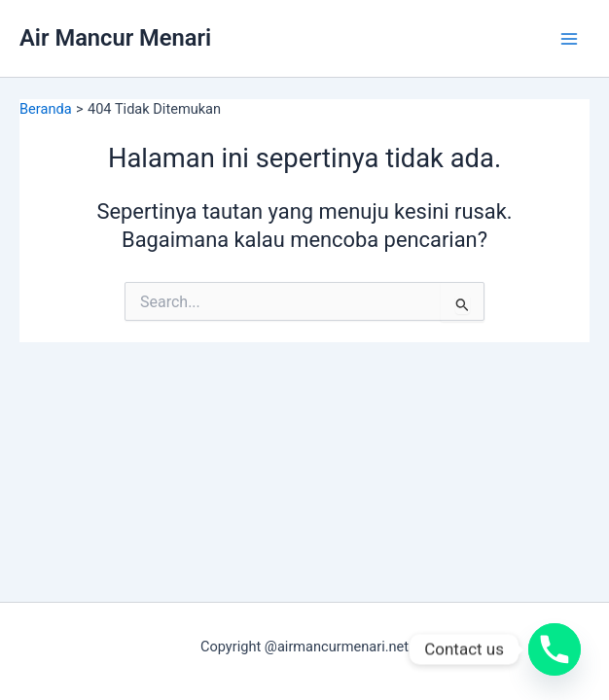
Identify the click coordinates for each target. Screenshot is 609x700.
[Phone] (555, 649)
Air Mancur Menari (115, 38)
